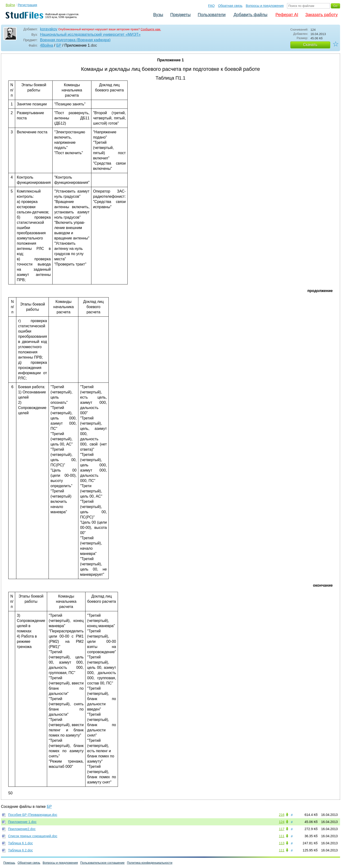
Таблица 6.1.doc (20, 843)
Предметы (180, 15)
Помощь (9, 863)
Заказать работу (321, 15)
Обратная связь (230, 6)
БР (59, 45)
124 (282, 822)
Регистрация (27, 5)
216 (282, 815)
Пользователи (212, 15)
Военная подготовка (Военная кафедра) (75, 40)
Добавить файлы (250, 15)
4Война (47, 45)
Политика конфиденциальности (150, 863)
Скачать (310, 45)
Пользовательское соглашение (102, 863)
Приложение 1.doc (22, 822)
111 (282, 836)
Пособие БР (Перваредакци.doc (33, 815)
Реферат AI (287, 15)
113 (282, 843)
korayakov (49, 29)
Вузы (158, 15)
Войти (10, 5)
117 (282, 829)
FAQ (211, 6)
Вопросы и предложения (265, 6)
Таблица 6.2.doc (20, 850)
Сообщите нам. (151, 29)
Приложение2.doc (22, 829)
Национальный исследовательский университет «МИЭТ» (90, 34)
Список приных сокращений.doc (33, 836)
